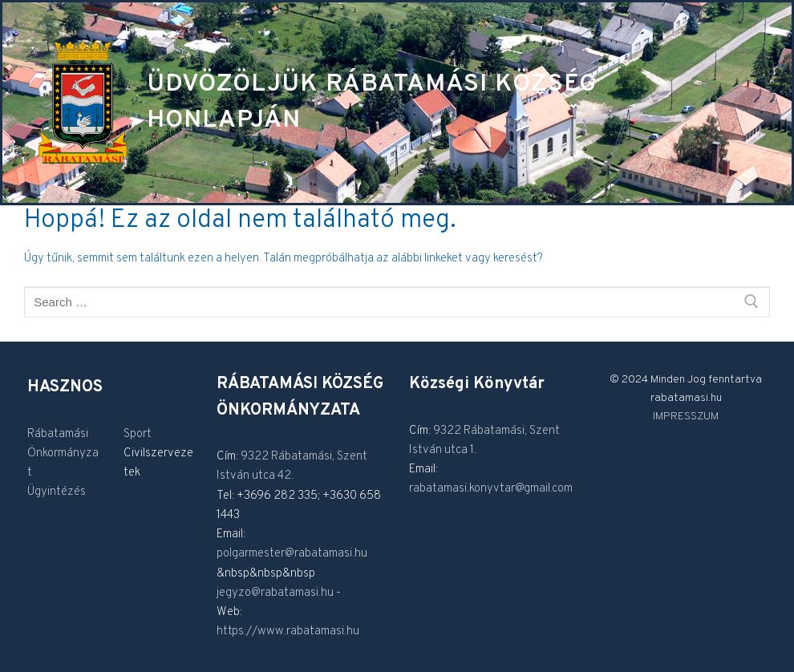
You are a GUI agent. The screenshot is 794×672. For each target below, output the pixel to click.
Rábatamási (58, 434)
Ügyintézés (57, 492)
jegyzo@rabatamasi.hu (275, 593)
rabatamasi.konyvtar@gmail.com (491, 489)
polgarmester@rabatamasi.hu (292, 554)
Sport (138, 434)
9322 (256, 457)
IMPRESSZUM (686, 417)
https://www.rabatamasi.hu (288, 632)
